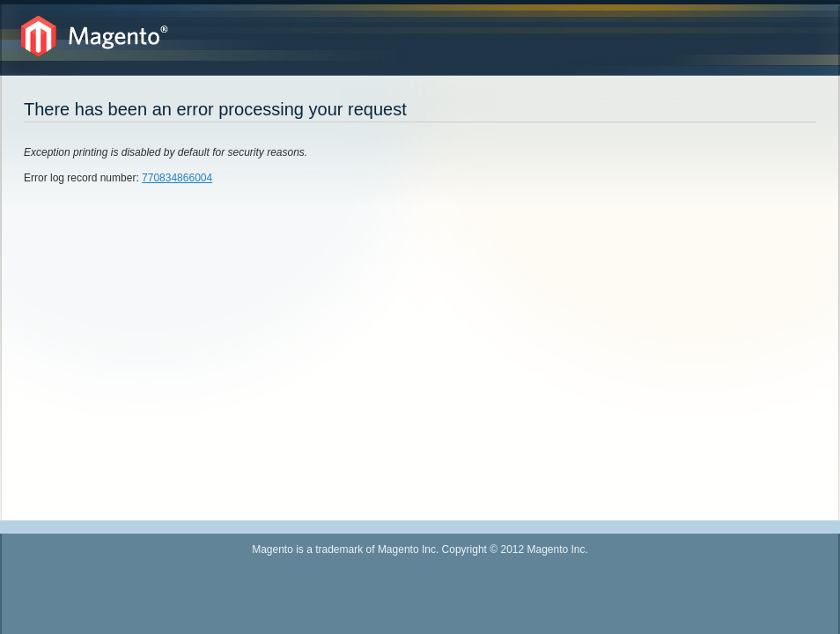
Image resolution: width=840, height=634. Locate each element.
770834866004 (177, 178)
